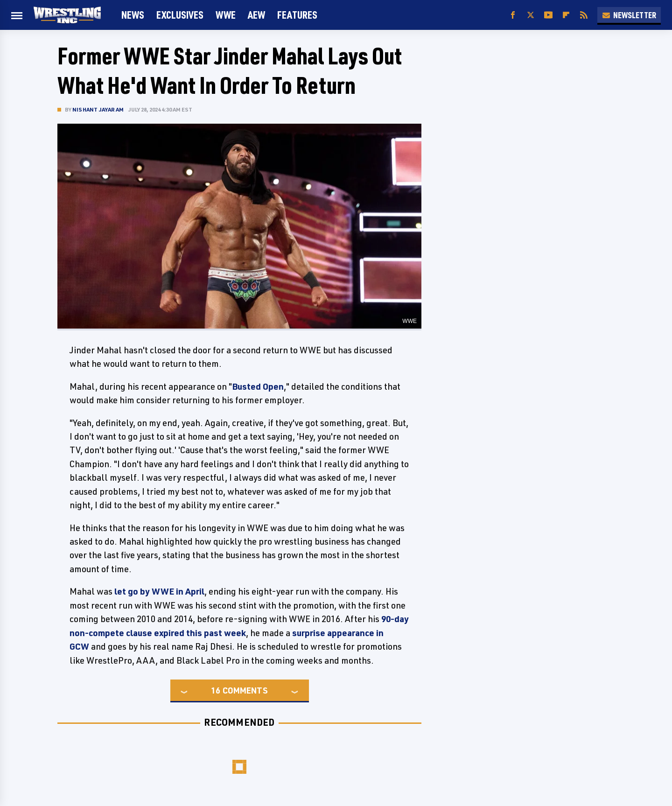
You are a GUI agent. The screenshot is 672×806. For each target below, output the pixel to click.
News (133, 15)
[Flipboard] (566, 15)
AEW (256, 15)
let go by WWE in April (159, 591)
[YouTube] (548, 15)
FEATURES (297, 15)
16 (216, 690)
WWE (226, 15)
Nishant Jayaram (98, 109)
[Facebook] (513, 15)
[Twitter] (531, 15)
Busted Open (258, 386)
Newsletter (629, 15)
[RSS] (584, 15)
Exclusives (180, 15)
